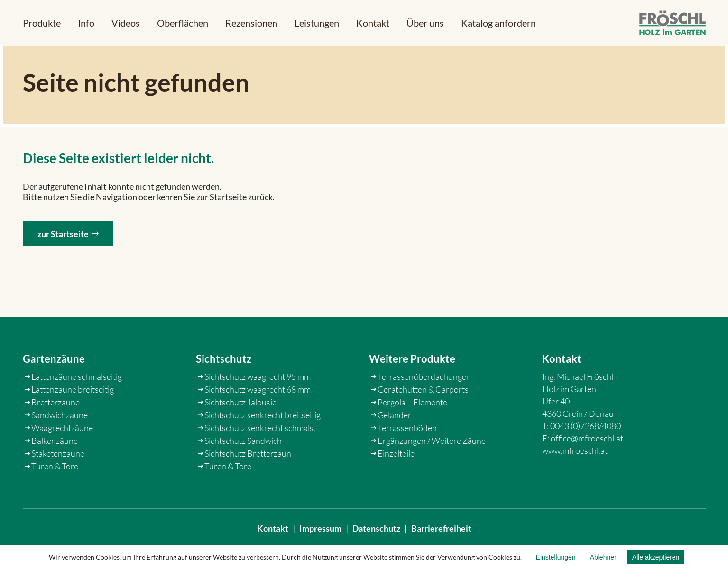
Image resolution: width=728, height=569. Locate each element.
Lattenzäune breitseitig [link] (73, 415)
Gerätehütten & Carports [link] (423, 415)
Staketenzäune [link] (58, 479)
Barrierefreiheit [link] (441, 535)
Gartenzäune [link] (54, 385)
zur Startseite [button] (63, 239)
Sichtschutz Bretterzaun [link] (248, 479)
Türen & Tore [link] (55, 492)
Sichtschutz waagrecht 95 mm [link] (258, 402)
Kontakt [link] (273, 535)
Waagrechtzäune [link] (62, 453)
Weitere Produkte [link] (412, 385)
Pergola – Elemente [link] (412, 428)
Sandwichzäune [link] (60, 441)
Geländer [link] (394, 441)
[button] (42, 23)
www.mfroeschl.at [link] (575, 476)
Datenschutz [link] (376, 535)
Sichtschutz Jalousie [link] (240, 428)
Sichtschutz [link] (224, 385)
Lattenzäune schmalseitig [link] (77, 402)
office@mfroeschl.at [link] (587, 464)
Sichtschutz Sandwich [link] (243, 466)
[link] (673, 23)
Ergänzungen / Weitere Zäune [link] (432, 466)
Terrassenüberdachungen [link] (424, 402)
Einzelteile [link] (396, 479)
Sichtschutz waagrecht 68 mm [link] (258, 415)
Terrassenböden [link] (407, 453)
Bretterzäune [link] (55, 428)
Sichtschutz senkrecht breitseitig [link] (263, 441)
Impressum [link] (320, 535)
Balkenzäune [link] (55, 466)
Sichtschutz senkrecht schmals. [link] (260, 453)
